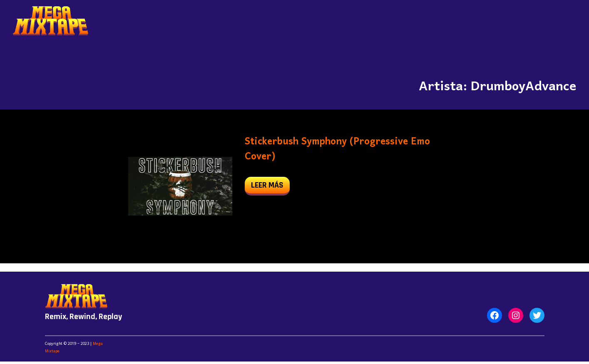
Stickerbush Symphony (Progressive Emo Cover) (337, 149)
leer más (270, 187)
